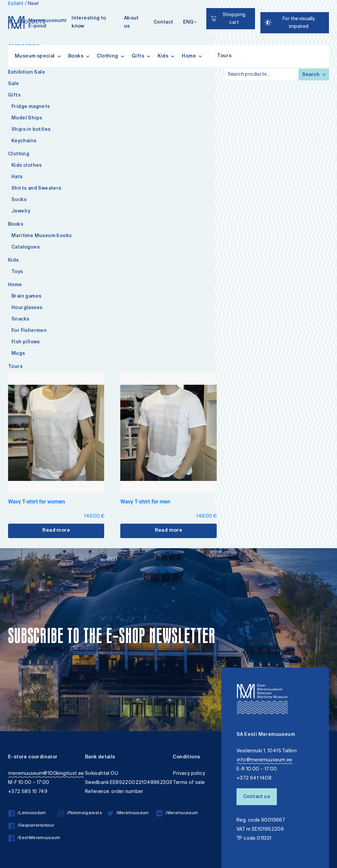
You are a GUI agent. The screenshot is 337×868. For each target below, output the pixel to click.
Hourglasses (27, 308)
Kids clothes (27, 166)
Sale (14, 84)
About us (131, 23)
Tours (224, 56)
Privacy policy (189, 774)
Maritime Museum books (41, 236)
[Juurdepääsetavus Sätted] (295, 23)
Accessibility (11, 1)
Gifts (141, 56)
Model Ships (27, 118)
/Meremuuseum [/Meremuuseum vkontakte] (177, 813)
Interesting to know (89, 23)
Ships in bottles (31, 130)
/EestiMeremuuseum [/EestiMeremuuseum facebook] (33, 838)
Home (192, 56)
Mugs (18, 354)
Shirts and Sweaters (36, 189)
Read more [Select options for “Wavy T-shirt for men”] (169, 531)
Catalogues (26, 248)
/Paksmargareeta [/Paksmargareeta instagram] (80, 813)
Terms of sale (189, 783)
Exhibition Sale (27, 73)
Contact (163, 23)
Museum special (38, 56)
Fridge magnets (31, 107)
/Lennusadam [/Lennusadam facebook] (27, 813)
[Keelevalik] (190, 23)
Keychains (24, 141)
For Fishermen (29, 331)
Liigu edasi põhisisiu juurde (8, 1)
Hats (17, 177)
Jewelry (21, 212)
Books (79, 56)
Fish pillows (26, 342)
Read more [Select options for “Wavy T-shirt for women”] (56, 531)
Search (314, 75)
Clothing (111, 56)
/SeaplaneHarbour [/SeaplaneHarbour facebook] (31, 826)
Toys (17, 272)
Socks (19, 200)
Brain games (26, 297)
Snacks (20, 319)
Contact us (257, 797)
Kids (166, 56)
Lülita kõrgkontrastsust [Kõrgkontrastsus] (10, 5)
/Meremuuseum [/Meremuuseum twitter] (128, 813)
